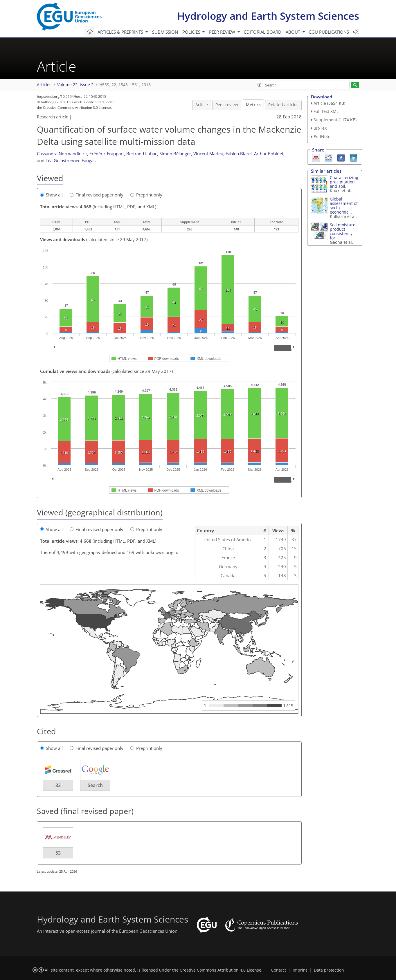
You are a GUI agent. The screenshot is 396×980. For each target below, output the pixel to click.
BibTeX (320, 128)
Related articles (283, 105)
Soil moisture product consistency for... (343, 231)
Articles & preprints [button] (121, 32)
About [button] (294, 32)
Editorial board (263, 32)
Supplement (325, 120)
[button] (260, 85)
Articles (44, 85)
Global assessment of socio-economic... (344, 205)
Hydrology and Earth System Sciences (268, 16)
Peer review (227, 105)
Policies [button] (192, 32)
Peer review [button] (223, 32)
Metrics (253, 105)
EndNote (322, 137)
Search (95, 785)
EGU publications (329, 32)
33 (58, 785)
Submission (165, 32)
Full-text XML (326, 111)
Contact (279, 970)
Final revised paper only (97, 195)
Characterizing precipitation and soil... (344, 182)
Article (202, 105)
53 (58, 853)
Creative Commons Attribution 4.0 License (221, 970)
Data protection (329, 970)
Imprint (300, 970)
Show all (51, 195)
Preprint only (146, 195)
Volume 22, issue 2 (75, 85)
